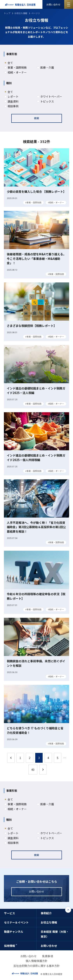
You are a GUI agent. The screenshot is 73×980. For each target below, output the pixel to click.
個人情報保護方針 (37, 961)
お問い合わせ (53, 4)
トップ (7, 13)
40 (33, 770)
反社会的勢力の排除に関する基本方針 (37, 966)
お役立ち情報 (21, 13)
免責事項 (47, 956)
